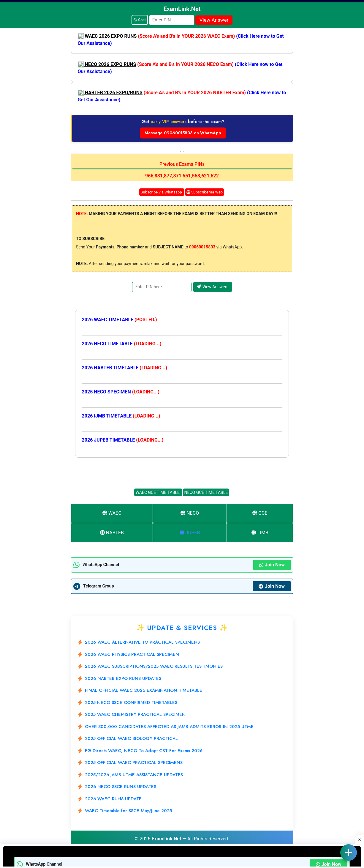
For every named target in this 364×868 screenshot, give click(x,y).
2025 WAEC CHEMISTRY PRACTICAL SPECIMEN (135, 714)
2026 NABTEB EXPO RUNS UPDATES (123, 678)
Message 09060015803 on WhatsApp (183, 133)
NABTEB (112, 533)
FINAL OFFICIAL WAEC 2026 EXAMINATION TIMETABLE (144, 690)
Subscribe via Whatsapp (162, 192)
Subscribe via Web (205, 192)
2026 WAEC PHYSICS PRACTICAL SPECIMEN (132, 654)
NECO (190, 513)
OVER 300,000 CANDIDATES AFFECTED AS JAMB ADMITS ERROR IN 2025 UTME (169, 727)
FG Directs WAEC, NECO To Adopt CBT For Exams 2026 (144, 751)
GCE (260, 513)
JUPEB (190, 533)
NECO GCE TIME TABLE (206, 492)
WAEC (112, 513)
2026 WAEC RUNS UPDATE (113, 799)
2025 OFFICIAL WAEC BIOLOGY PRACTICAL (131, 738)
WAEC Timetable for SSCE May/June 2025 (128, 811)
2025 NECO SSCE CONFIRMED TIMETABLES (131, 702)
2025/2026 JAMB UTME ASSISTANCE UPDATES (134, 775)
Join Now (272, 565)
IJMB (260, 533)
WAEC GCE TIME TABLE (158, 492)
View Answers (213, 287)
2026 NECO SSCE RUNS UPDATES (121, 787)
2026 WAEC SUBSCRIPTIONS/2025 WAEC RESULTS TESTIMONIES (154, 666)
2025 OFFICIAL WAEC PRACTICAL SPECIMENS (134, 763)
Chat (140, 20)
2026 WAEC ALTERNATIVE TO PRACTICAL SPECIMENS (142, 642)
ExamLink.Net (166, 839)
